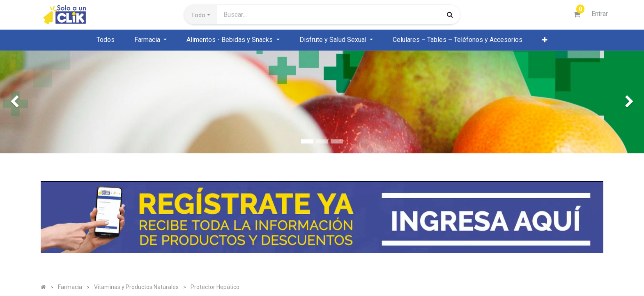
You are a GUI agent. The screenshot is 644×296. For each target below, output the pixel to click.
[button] (201, 15)
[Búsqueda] (450, 14)
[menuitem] (106, 40)
